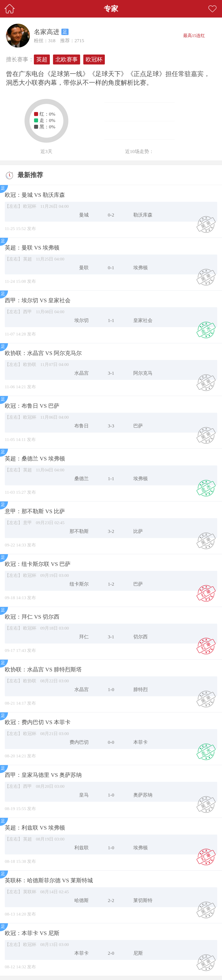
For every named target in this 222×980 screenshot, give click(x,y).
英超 (42, 59)
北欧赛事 (67, 59)
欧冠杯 (94, 59)
